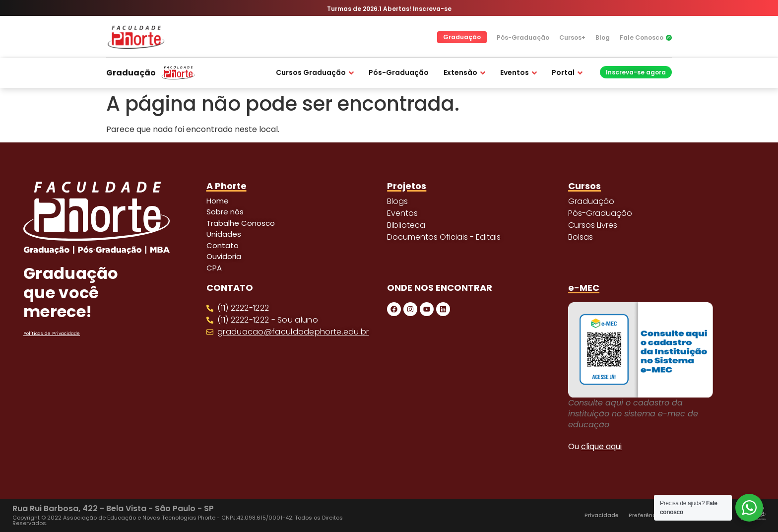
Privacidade (602, 515)
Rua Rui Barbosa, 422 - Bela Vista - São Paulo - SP (113, 508)
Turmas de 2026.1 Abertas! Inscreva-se (389, 9)
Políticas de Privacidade (52, 333)
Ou (595, 446)
